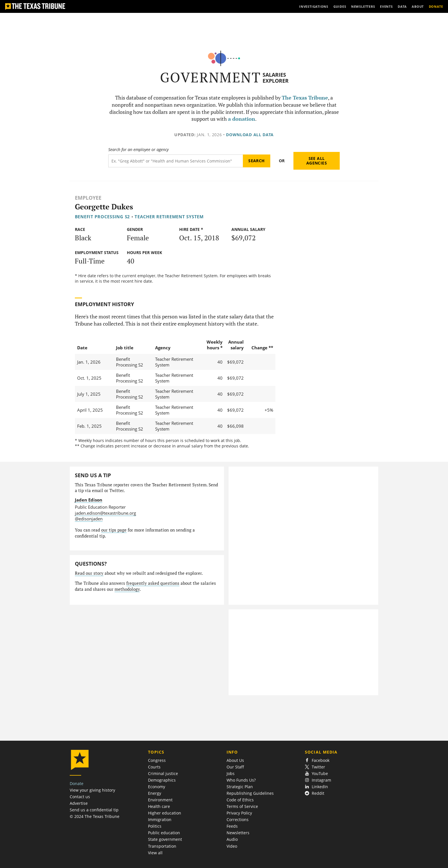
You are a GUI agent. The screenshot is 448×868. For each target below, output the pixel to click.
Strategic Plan (240, 787)
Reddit (315, 793)
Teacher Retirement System (169, 217)
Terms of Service (242, 806)
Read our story (89, 573)
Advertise (79, 803)
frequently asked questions (153, 583)
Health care (159, 806)
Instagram (318, 780)
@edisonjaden (89, 519)
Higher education (165, 813)
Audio (232, 839)
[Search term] (176, 161)
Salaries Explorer (276, 78)
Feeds (232, 826)
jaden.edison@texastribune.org (105, 513)
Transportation (162, 846)
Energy (155, 793)
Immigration (160, 820)
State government (165, 839)
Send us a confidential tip (94, 810)
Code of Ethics (240, 800)
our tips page (114, 530)
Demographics (162, 780)
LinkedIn (316, 787)
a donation (242, 119)
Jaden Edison (89, 500)
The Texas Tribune (305, 98)
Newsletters (238, 833)
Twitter (315, 767)
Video (232, 846)
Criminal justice (163, 773)
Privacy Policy (239, 813)
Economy (157, 787)
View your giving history (92, 790)
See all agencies (317, 161)
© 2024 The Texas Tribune (95, 816)
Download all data (250, 135)
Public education (164, 833)
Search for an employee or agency (138, 150)
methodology (127, 589)
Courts (154, 767)
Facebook (317, 760)
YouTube (316, 773)
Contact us (80, 797)
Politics (155, 826)
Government (210, 77)
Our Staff (235, 767)
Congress (157, 760)
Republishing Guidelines (250, 793)
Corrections (238, 820)
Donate (77, 783)
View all (155, 853)
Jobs (231, 773)
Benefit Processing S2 (102, 217)
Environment (160, 800)
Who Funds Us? (241, 780)
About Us (235, 760)
